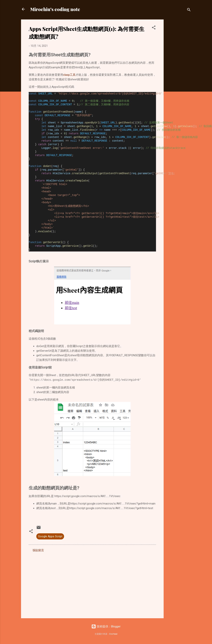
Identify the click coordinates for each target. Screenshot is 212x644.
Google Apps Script (50, 536)
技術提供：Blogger (106, 626)
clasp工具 (69, 75)
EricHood (113, 634)
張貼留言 (38, 550)
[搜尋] (189, 10)
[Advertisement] (179, 77)
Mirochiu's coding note (55, 9)
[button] (154, 28)
